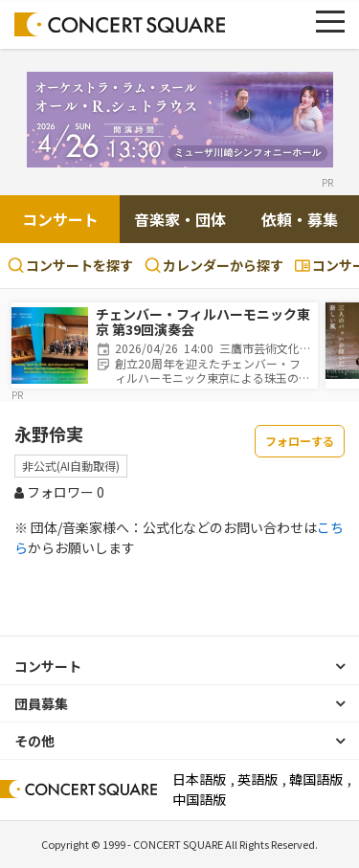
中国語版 (199, 799)
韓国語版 (316, 779)
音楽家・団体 (180, 219)
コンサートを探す (70, 265)
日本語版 (199, 779)
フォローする (300, 441)
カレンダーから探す (214, 265)
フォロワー (59, 492)
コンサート (60, 219)
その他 (34, 741)
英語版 (258, 779)
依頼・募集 (300, 219)
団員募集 (41, 703)
